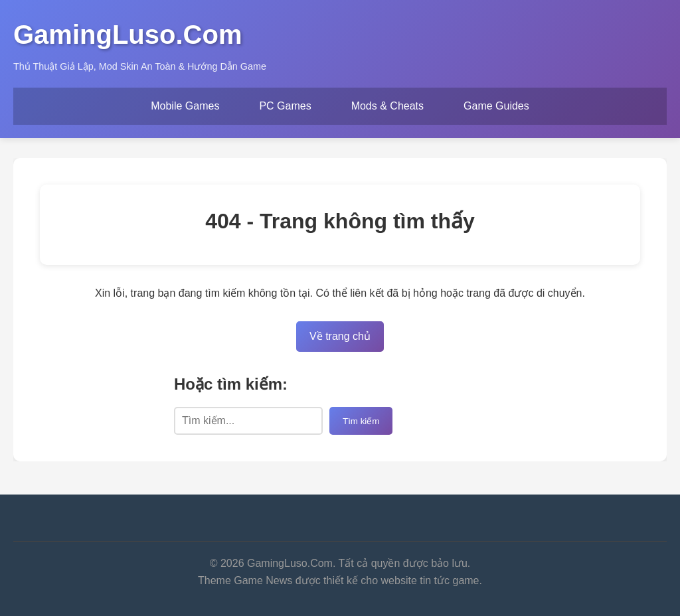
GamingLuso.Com (127, 35)
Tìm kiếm (361, 421)
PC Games (285, 106)
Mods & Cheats (387, 106)
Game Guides (496, 106)
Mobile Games (185, 106)
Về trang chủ (340, 336)
